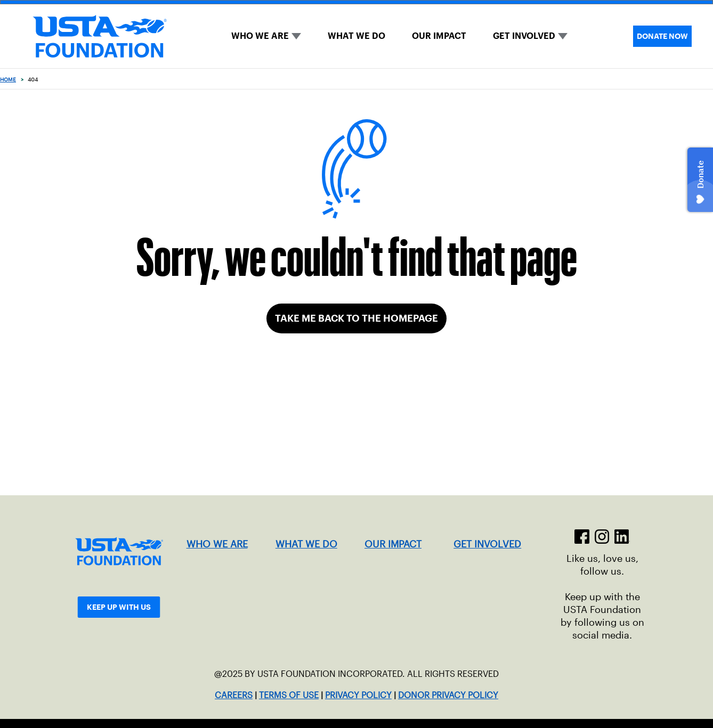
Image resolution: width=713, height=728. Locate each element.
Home (8, 80)
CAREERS (234, 695)
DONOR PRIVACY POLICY (448, 695)
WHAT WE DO (356, 36)
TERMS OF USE (289, 695)
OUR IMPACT (439, 36)
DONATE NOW (662, 36)
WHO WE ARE (260, 36)
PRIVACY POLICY (358, 695)
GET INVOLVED (524, 36)
